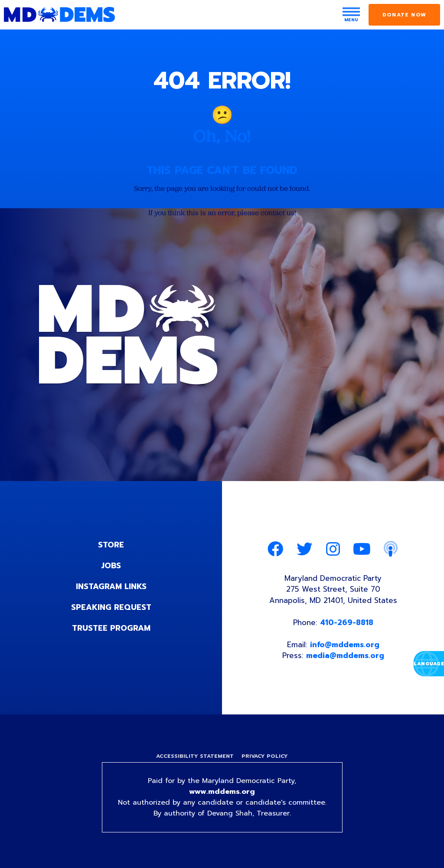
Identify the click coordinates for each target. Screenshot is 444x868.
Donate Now (404, 15)
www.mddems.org (222, 792)
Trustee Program (111, 628)
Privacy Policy (265, 756)
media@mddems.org (345, 655)
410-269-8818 (347, 622)
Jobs (111, 566)
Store (111, 545)
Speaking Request (111, 607)
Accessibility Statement (195, 756)
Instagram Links (111, 586)
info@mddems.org (345, 645)
